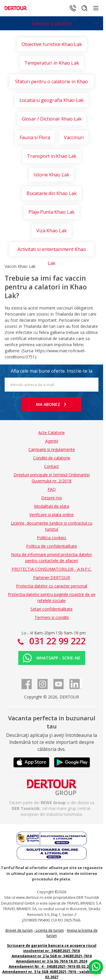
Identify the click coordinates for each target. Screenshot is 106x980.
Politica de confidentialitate (52, 546)
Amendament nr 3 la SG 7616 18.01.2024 (52, 961)
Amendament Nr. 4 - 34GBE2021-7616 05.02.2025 (52, 966)
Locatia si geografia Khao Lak (52, 100)
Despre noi (52, 498)
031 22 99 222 (56, 641)
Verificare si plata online (52, 515)
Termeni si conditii (52, 617)
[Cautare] (85, 8)
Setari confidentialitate (52, 609)
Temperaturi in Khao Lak (52, 63)
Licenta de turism (50, 930)
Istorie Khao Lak (52, 175)
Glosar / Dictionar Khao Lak (52, 119)
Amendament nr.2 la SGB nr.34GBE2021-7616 (52, 956)
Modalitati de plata (52, 506)
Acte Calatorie (52, 432)
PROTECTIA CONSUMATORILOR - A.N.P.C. (52, 569)
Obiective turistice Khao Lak (52, 44)
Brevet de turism (19, 930)
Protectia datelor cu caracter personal (52, 586)
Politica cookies (52, 538)
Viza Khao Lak (52, 231)
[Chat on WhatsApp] (96, 967)
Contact (52, 466)
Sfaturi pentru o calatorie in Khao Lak (52, 83)
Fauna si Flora (35, 137)
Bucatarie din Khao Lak (52, 193)
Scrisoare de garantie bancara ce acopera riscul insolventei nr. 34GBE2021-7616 (52, 948)
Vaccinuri (74, 137)
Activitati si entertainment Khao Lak (52, 251)
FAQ (52, 489)
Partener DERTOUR (52, 577)
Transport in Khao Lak (52, 156)
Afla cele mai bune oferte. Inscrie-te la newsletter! (52, 373)
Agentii (52, 441)
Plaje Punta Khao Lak (52, 212)
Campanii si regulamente (52, 449)
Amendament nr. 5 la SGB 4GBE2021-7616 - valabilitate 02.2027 (52, 974)
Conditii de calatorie (52, 458)
